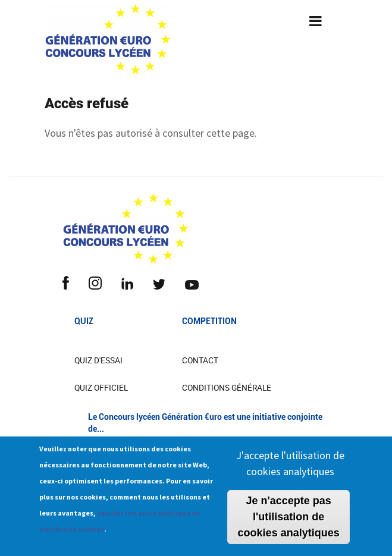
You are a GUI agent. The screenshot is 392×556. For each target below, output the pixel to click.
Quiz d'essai (98, 360)
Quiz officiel (101, 388)
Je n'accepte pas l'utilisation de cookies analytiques (289, 522)
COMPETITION (209, 321)
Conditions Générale (227, 388)
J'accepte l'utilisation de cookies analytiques (290, 469)
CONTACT (200, 360)
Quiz (84, 321)
